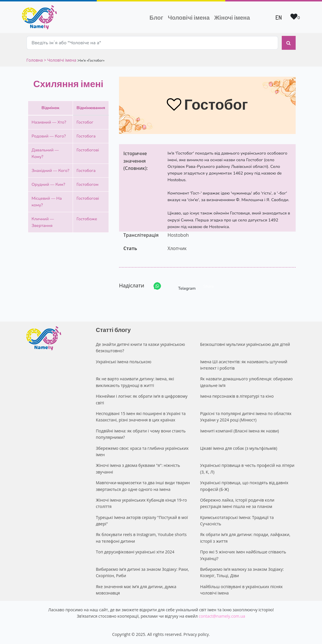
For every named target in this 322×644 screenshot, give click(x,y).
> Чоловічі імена (60, 60)
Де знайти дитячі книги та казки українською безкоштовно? (140, 347)
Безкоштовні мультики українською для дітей (245, 344)
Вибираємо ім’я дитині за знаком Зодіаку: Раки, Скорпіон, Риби (142, 572)
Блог (156, 17)
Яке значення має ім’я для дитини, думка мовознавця (136, 590)
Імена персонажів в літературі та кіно (237, 396)
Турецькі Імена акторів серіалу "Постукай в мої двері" (142, 521)
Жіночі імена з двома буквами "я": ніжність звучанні (138, 468)
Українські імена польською (124, 362)
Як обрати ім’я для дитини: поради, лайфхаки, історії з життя (245, 538)
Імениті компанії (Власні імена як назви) (239, 431)
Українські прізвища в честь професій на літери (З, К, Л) (247, 468)
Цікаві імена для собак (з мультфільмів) (239, 448)
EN (279, 17)
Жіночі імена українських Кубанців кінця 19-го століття (141, 503)
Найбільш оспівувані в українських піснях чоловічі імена (241, 590)
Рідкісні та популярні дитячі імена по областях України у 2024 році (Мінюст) (246, 417)
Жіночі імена (232, 17)
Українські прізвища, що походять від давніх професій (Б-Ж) (244, 486)
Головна (35, 60)
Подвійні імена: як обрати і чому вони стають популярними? (141, 434)
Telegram (182, 286)
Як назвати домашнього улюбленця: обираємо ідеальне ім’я (246, 382)
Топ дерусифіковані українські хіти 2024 (135, 552)
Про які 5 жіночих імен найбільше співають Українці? (243, 555)
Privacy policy (196, 634)
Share (209, 286)
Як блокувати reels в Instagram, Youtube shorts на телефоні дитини (141, 538)
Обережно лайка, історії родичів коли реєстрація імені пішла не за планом (237, 503)
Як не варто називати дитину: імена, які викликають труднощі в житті (135, 382)
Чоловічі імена (190, 17)
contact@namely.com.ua (222, 616)
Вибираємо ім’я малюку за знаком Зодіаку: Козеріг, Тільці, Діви (242, 572)
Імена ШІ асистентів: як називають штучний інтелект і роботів (244, 365)
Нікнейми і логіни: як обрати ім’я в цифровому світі (142, 399)
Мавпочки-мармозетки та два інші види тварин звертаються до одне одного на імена (143, 486)
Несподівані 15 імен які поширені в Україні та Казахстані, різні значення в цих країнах (141, 417)
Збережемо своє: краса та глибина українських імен (142, 451)
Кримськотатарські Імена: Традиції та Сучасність (237, 521)
